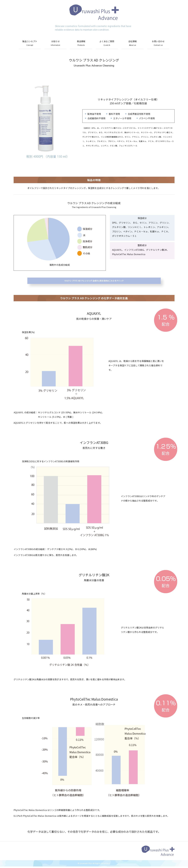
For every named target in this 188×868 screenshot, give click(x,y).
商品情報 (81, 43)
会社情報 (133, 43)
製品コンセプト (30, 43)
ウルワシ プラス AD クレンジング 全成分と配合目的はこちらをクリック (94, 281)
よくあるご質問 (107, 43)
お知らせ (56, 43)
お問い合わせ (158, 43)
